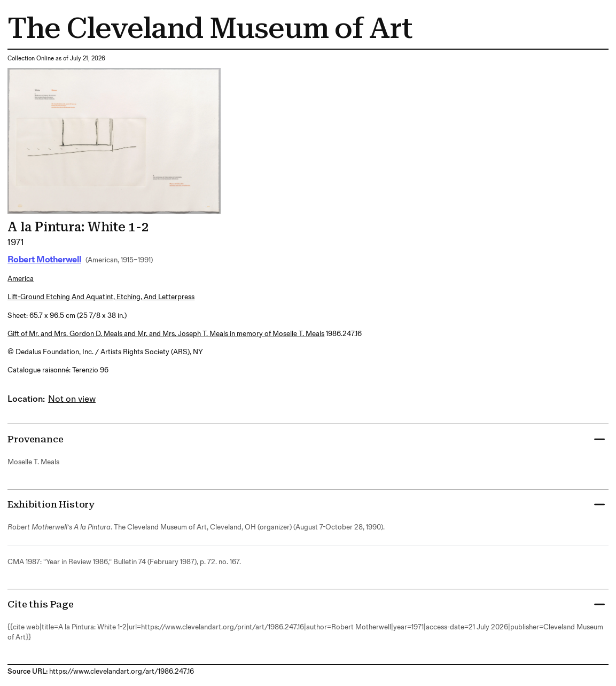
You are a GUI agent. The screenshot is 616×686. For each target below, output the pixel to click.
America (21, 279)
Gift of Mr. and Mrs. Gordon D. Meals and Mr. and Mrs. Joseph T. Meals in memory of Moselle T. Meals (166, 334)
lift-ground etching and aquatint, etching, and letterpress (101, 297)
